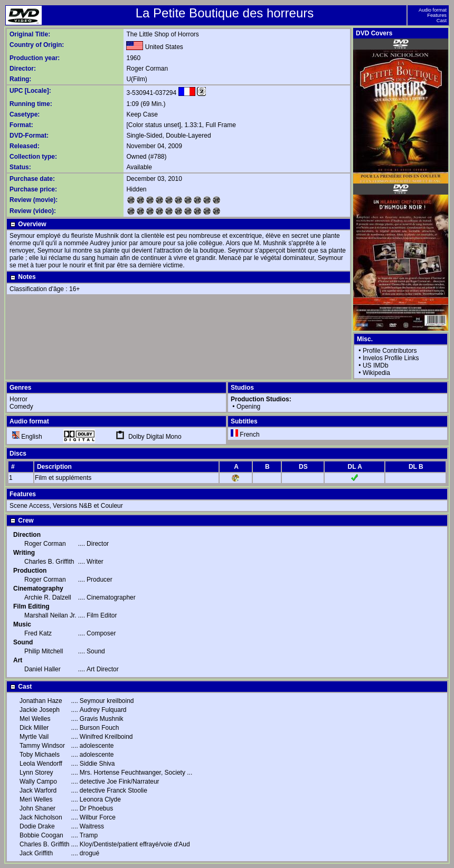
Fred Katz (38, 633)
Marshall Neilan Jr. (50, 615)
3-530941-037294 (151, 93)
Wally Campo (38, 782)
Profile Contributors (390, 351)
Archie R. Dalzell (48, 597)
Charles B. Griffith (49, 562)
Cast (442, 21)
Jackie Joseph (40, 710)
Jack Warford (38, 790)
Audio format (433, 10)
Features (437, 15)
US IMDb (376, 365)
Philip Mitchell (44, 651)
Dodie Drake (37, 826)
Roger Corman (147, 69)
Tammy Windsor (42, 746)
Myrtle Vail (34, 737)
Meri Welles (36, 799)
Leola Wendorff (41, 764)
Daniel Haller (42, 669)
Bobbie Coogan (41, 835)
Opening (248, 407)
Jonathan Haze (41, 701)
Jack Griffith (36, 853)
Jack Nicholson (41, 817)
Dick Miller (34, 728)
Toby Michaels (40, 755)
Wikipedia (376, 373)
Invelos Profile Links (391, 358)
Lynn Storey (36, 773)
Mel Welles (35, 719)
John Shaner (37, 808)
